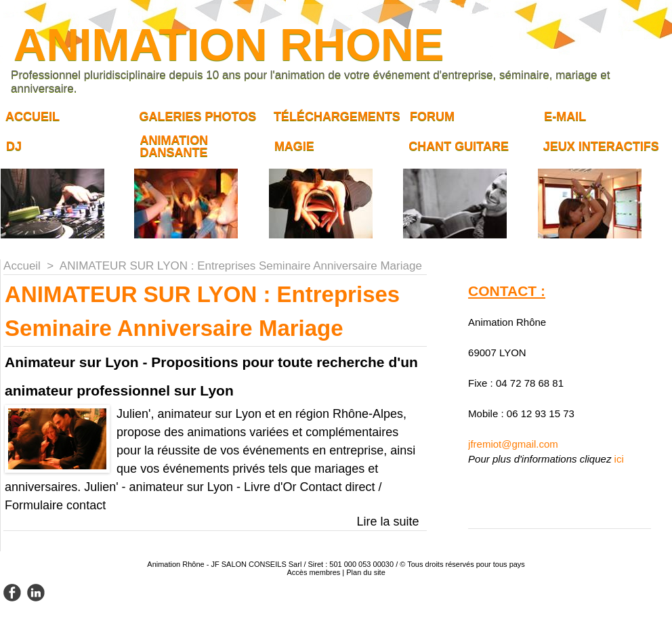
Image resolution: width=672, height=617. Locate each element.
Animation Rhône (175, 564)
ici (619, 459)
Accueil (33, 116)
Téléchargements (337, 116)
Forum (432, 116)
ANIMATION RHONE (229, 44)
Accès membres (313, 572)
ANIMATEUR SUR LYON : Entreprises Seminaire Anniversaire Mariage (241, 266)
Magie (294, 146)
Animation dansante (174, 146)
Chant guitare (459, 146)
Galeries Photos (197, 116)
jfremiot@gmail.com (513, 444)
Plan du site (365, 572)
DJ (14, 146)
